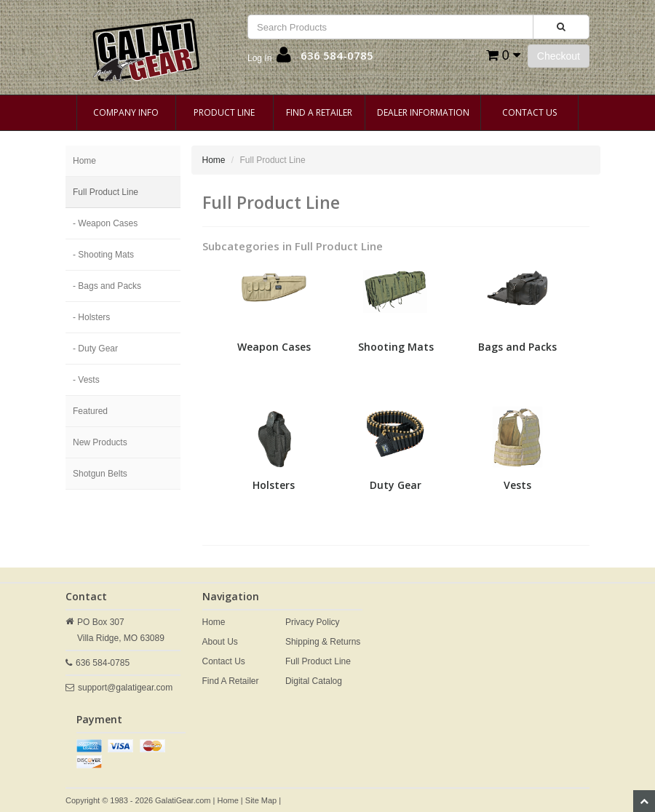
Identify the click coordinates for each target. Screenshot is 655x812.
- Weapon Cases (105, 223)
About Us (220, 642)
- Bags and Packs (107, 286)
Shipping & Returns (323, 642)
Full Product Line (106, 192)
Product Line (224, 112)
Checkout (559, 56)
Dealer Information (423, 112)
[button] (269, 58)
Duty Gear (396, 485)
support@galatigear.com (125, 688)
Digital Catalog (314, 681)
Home (84, 161)
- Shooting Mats (103, 255)
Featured (90, 411)
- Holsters (91, 317)
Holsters (274, 485)
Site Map (261, 800)
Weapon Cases (274, 347)
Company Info (126, 112)
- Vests (86, 380)
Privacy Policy (313, 622)
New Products (100, 442)
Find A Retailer (319, 112)
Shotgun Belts (100, 474)
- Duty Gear (95, 349)
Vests (517, 485)
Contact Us (529, 112)
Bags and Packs (517, 347)
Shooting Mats (396, 347)
